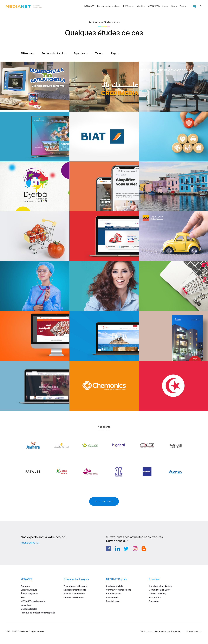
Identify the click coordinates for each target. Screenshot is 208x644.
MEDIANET (89, 6)
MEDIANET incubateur (158, 6)
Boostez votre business (109, 6)
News (174, 6)
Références (129, 6)
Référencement (114, 593)
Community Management (118, 590)
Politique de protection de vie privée (38, 613)
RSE (23, 597)
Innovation (26, 605)
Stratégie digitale (115, 586)
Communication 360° (159, 590)
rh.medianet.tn (194, 631)
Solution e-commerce (74, 593)
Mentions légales (29, 609)
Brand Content (113, 601)
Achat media (112, 597)
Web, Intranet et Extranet (76, 586)
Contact (184, 6)
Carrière (141, 6)
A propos (25, 586)
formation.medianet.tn (168, 631)
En (201, 6)
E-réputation (155, 597)
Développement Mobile (75, 590)
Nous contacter (30, 543)
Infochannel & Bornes (74, 597)
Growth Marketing (158, 593)
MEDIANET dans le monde (33, 601)
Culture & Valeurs (29, 590)
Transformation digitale (160, 586)
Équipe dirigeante (29, 593)
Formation (154, 601)
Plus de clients (104, 501)
